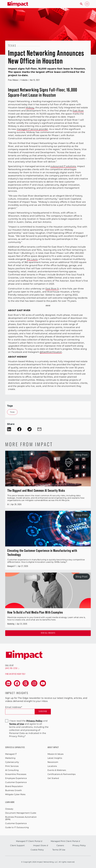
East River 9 (52, 289)
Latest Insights (55, 758)
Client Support (17, 845)
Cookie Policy (37, 850)
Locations (52, 766)
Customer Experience (16, 782)
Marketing (10, 758)
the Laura (32, 259)
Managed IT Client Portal (29, 841)
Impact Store (41, 845)
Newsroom (53, 762)
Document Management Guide (21, 813)
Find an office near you (15, 674)
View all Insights (48, 633)
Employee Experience (16, 778)
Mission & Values (56, 754)
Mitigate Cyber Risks (15, 794)
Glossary (9, 809)
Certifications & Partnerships (62, 774)
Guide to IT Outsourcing (17, 827)
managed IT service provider (32, 129)
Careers (60, 845)
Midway (30, 108)
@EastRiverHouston (51, 352)
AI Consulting (12, 770)
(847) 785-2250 (12, 669)
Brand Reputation (14, 786)
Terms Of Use (59, 850)
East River (78, 111)
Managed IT (11, 754)
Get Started (53, 778)
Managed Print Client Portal (65, 841)
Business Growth (14, 790)
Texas (12, 412)
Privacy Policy (79, 845)
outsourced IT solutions (63, 166)
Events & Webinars (57, 770)
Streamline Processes (16, 774)
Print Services (12, 766)
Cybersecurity (12, 762)
